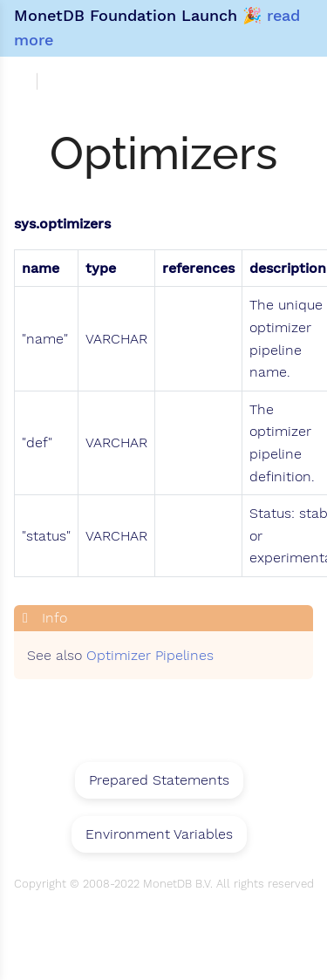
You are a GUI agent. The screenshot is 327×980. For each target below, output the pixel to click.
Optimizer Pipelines (150, 656)
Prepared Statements (159, 780)
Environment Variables (159, 834)
